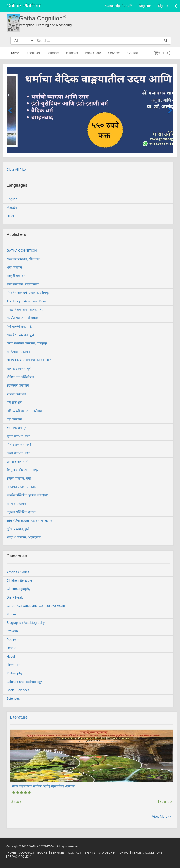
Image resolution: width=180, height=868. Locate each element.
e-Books (72, 55)
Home (15, 54)
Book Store (93, 55)
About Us (33, 55)
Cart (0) (162, 53)
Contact (133, 55)
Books (42, 853)
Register (145, 6)
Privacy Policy (19, 857)
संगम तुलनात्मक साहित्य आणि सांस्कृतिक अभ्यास (43, 786)
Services (114, 55)
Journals (53, 55)
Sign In (163, 6)
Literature (19, 717)
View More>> (162, 817)
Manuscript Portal (118, 6)
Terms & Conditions (147, 853)
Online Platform (24, 6)
